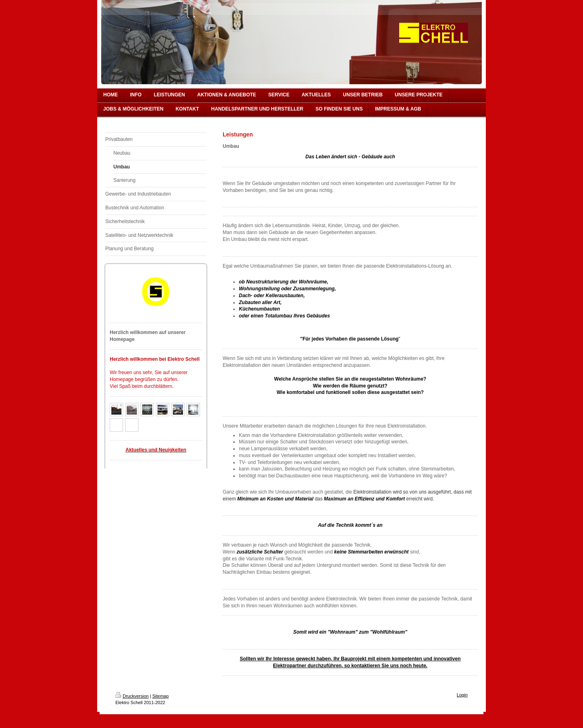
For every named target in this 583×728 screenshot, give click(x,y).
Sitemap (160, 696)
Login (462, 695)
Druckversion (132, 696)
